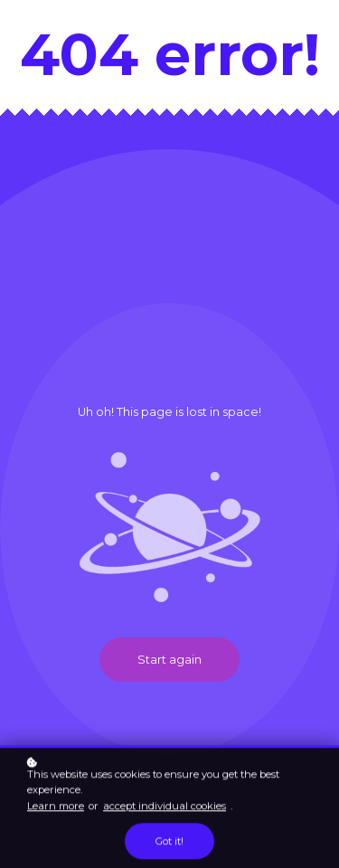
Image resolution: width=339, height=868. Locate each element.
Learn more (56, 807)
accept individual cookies (165, 807)
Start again (169, 660)
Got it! (169, 843)
